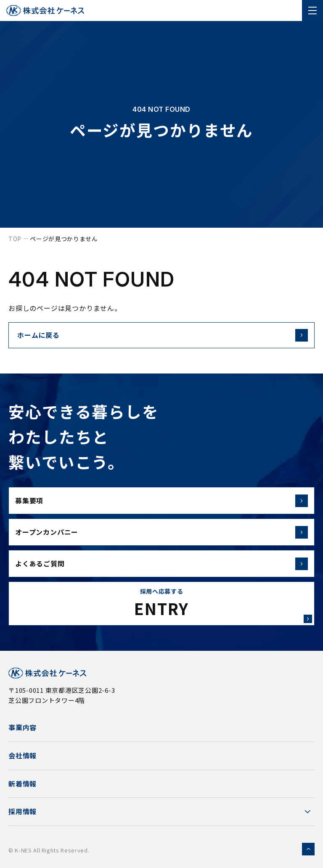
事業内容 (23, 727)
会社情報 (23, 755)
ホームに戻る (38, 335)
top (15, 239)
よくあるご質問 (161, 564)
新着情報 (23, 784)
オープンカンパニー (161, 532)
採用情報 (23, 811)
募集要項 (161, 501)
